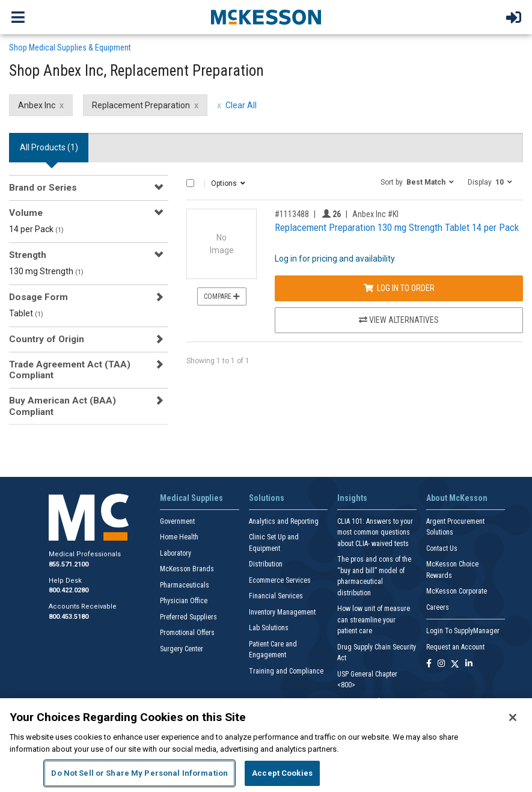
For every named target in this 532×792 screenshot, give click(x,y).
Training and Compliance (286, 671)
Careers (438, 607)
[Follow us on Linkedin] (469, 664)
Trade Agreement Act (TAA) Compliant (70, 370)
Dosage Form (38, 297)
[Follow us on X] (455, 664)
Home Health (179, 537)
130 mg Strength (46, 271)
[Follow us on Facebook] (429, 664)
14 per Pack (36, 229)
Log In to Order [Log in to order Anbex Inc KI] (399, 288)
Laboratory (176, 553)
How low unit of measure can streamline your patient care (374, 620)
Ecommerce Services (280, 580)
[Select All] (190, 183)
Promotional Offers (187, 633)
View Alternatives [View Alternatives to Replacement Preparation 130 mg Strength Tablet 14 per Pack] (399, 320)
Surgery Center (182, 649)
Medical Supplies (191, 498)
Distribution (266, 564)
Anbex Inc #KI (375, 214)
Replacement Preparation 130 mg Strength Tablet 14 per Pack (397, 227)
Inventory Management (282, 612)
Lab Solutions (269, 628)
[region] (266, 745)
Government (177, 521)
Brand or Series (43, 188)
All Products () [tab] (49, 147)
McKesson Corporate (457, 591)
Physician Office (184, 601)
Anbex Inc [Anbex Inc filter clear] (37, 105)
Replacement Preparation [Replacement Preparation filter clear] (141, 105)
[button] (417, 182)
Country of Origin (47, 339)
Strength (28, 255)
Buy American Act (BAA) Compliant (63, 406)
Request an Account (455, 647)
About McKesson (457, 498)
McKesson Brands (187, 569)
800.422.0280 (69, 590)
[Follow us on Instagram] (441, 664)
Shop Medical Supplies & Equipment (70, 48)
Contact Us (442, 548)
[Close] (513, 717)
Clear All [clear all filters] (241, 105)
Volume (26, 213)
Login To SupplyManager (463, 631)
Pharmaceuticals (185, 585)
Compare (222, 296)
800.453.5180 (69, 617)
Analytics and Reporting (284, 521)
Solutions (267, 498)
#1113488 (292, 214)
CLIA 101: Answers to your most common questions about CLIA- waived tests (375, 533)
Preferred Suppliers (188, 617)
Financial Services (276, 596)
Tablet (26, 313)
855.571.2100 (69, 564)
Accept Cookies (282, 773)
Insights (352, 498)
